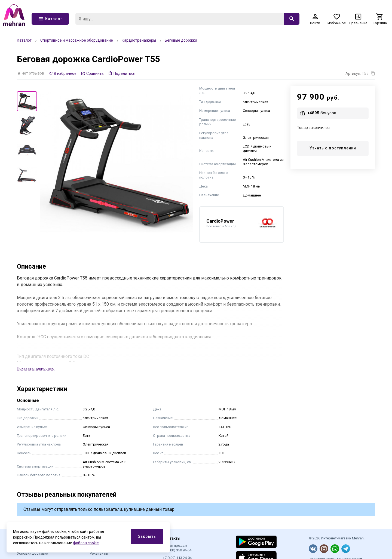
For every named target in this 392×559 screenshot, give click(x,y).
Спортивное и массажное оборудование (77, 40)
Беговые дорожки (181, 40)
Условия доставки (33, 553)
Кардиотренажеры (139, 40)
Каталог (24, 40)
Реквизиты (99, 553)
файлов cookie (86, 543)
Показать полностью (36, 368)
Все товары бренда (221, 226)
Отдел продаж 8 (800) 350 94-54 (177, 548)
